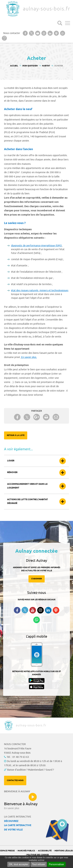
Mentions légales (64, 851)
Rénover (12, 472)
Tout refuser (39, 864)
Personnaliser (57, 864)
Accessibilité (45, 851)
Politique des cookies (38, 855)
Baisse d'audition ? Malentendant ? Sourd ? (31, 770)
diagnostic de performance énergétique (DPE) (36, 246)
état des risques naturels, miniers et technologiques (40, 291)
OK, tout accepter (19, 864)
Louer (11, 461)
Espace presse (7, 851)
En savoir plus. (29, 357)
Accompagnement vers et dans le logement (27, 486)
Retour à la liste (16, 435)
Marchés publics (26, 851)
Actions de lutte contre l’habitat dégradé (28, 501)
